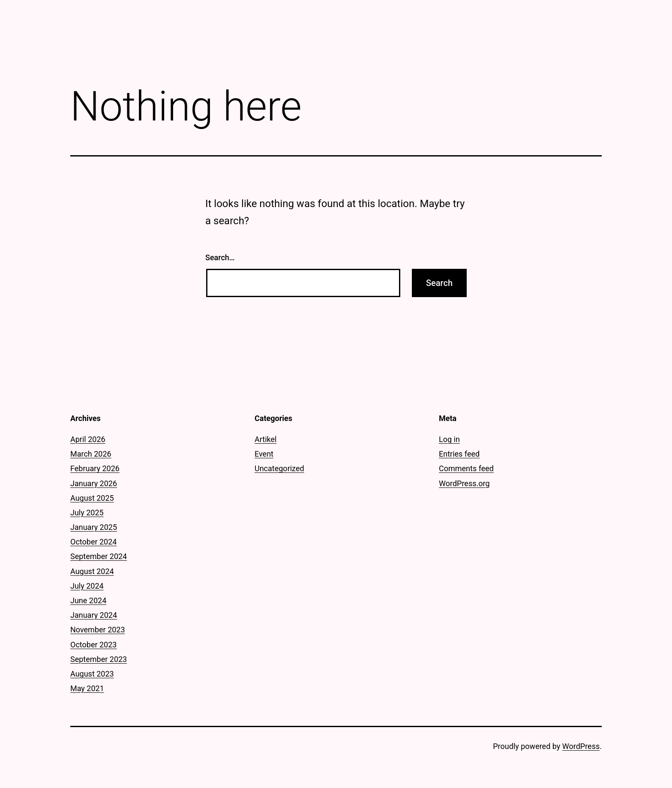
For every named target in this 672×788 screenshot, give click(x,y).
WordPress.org (464, 483)
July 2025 (87, 513)
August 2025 (92, 498)
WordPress (581, 746)
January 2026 (94, 483)
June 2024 (88, 600)
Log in (449, 439)
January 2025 (94, 527)
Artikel (265, 439)
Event (264, 454)
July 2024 (87, 586)
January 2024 (94, 615)
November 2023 (98, 630)
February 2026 (95, 468)
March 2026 (91, 454)
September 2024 (99, 556)
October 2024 (93, 542)
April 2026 (88, 439)
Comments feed (466, 468)
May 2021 (87, 688)
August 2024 (92, 571)
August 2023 (92, 674)
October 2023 (93, 645)
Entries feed (459, 454)
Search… (220, 257)
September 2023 (99, 659)
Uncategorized (279, 468)
